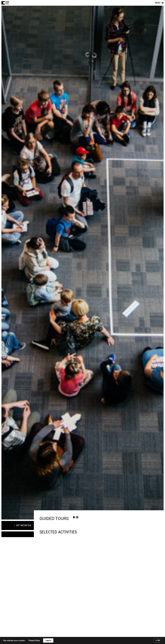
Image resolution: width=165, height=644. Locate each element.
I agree (48, 640)
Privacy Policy (34, 640)
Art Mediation (23, 525)
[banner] (82, 640)
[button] (159, 3)
